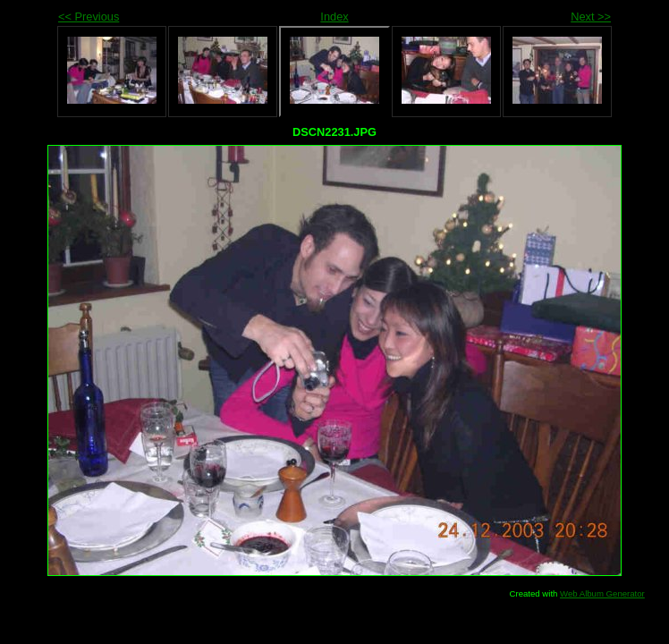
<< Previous (89, 17)
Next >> (591, 17)
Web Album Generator (602, 593)
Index (334, 17)
